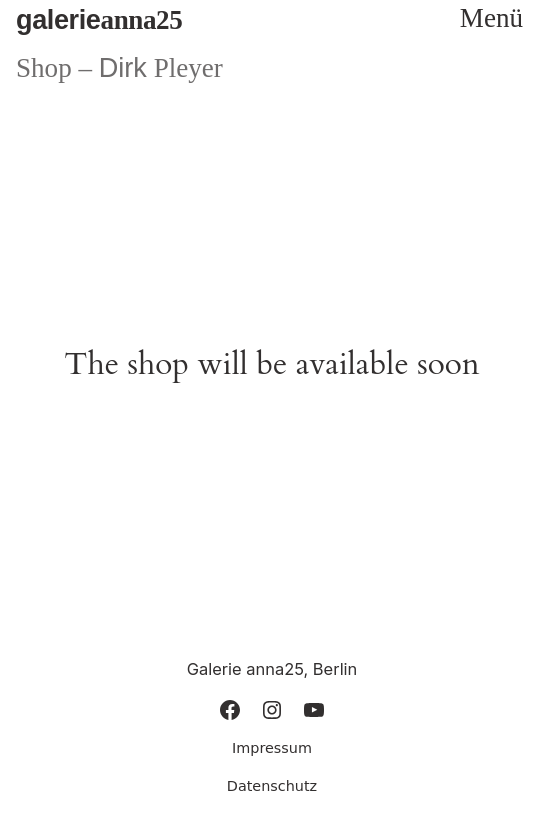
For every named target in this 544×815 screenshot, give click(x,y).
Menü (491, 18)
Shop (44, 68)
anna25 (99, 20)
